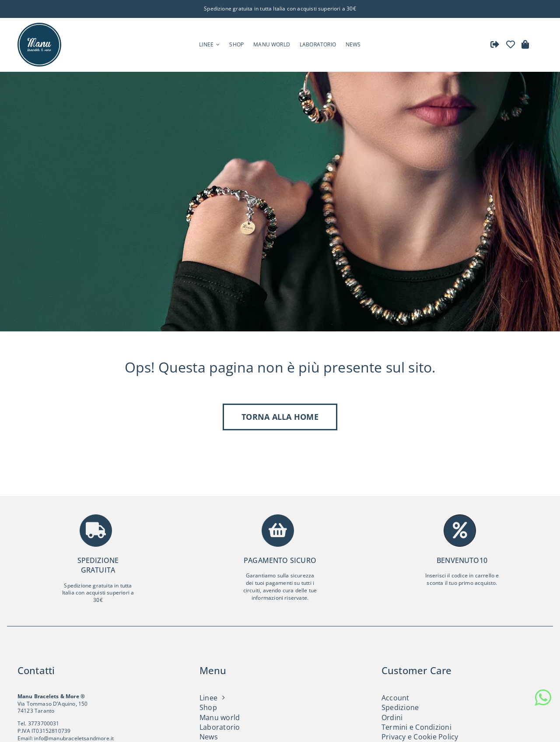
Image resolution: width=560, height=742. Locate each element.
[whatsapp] (543, 698)
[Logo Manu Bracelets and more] (39, 25)
